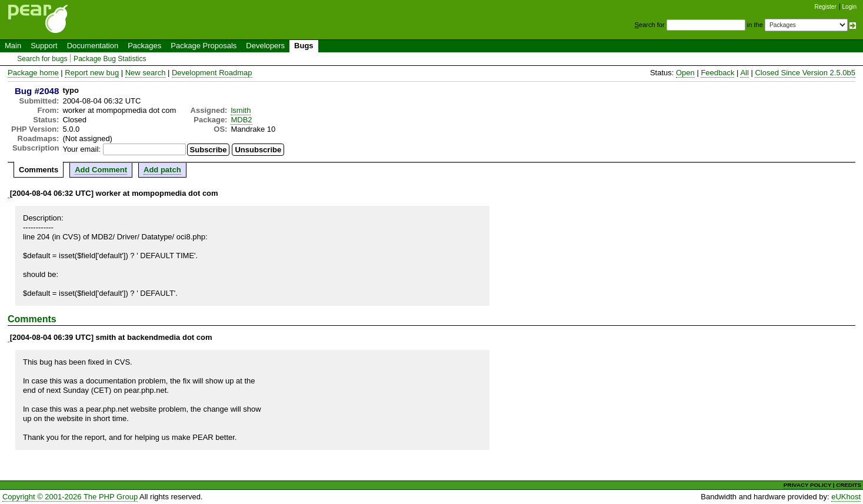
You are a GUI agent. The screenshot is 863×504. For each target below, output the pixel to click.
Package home (33, 73)
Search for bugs (42, 59)
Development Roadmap (212, 73)
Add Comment (101, 170)
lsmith (241, 110)
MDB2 (241, 120)
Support (44, 46)
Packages (144, 46)
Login (849, 7)
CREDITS (849, 485)
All (744, 73)
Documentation (93, 46)
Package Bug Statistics (110, 59)
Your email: (81, 149)
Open (685, 73)
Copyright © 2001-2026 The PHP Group (70, 497)
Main (13, 46)
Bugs (304, 46)
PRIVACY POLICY (807, 485)
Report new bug (92, 73)
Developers (265, 46)
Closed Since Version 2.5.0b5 (805, 73)
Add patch (162, 170)
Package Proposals (204, 46)
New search (146, 73)
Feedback (717, 73)
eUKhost (846, 497)
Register (826, 7)
